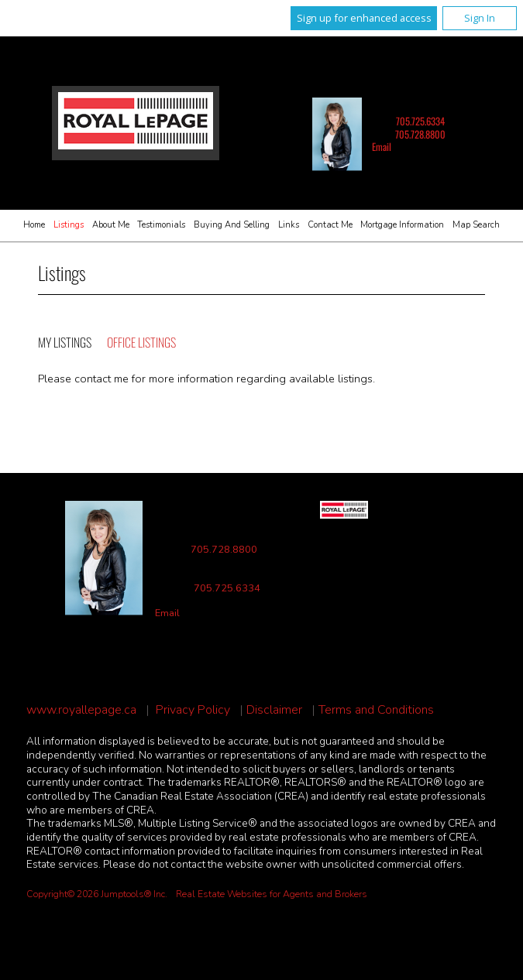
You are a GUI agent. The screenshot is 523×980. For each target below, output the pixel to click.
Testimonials (161, 225)
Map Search (476, 225)
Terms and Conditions (376, 710)
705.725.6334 (420, 121)
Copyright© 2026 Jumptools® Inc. (97, 894)
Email (382, 147)
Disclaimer (274, 710)
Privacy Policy (193, 710)
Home (34, 225)
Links (289, 225)
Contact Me (330, 225)
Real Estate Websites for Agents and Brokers (272, 894)
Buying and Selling (232, 225)
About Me (111, 225)
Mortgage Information (402, 225)
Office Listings (141, 342)
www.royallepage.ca (81, 710)
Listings (69, 225)
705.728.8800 (420, 134)
